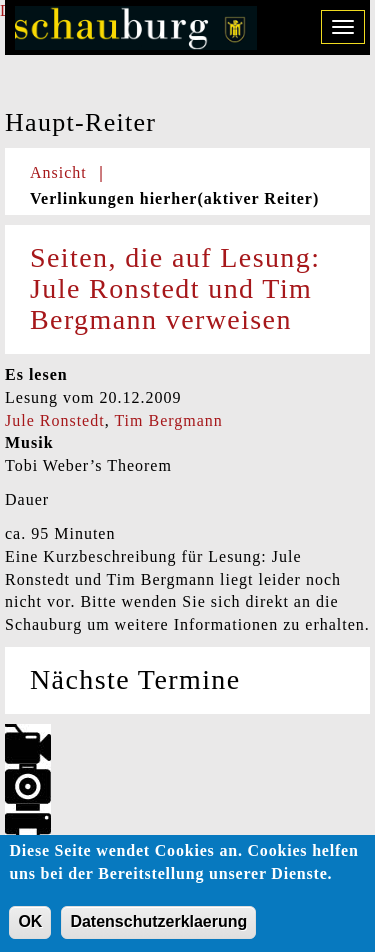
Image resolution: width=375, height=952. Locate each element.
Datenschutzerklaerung (158, 925)
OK (30, 925)
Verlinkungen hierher (174, 198)
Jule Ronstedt (55, 420)
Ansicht (58, 172)
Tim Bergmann (168, 420)
